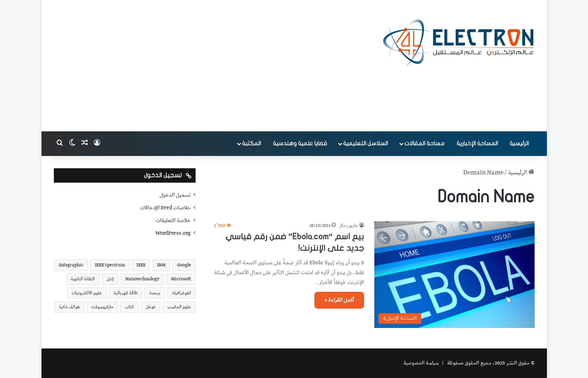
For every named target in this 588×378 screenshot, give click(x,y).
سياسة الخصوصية (421, 363)
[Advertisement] (212, 66)
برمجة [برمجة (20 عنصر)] (155, 293)
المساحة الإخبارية (477, 143)
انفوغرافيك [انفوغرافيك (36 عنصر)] (181, 293)
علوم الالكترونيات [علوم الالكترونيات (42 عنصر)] (87, 293)
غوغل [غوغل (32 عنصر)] (151, 307)
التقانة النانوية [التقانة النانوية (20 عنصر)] (83, 279)
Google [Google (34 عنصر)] (184, 265)
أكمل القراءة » (339, 300)
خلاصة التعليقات (173, 220)
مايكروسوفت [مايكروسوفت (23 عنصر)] (102, 307)
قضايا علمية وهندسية (300, 143)
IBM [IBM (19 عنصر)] (161, 265)
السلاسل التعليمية (365, 143)
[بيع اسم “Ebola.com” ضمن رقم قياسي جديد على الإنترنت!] (454, 275)
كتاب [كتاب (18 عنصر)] (129, 307)
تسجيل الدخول (175, 195)
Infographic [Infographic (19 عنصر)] (71, 265)
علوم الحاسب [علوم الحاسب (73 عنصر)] (179, 307)
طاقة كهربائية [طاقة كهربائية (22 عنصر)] (126, 293)
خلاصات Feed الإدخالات (165, 208)
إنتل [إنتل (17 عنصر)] (110, 279)
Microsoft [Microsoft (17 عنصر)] (181, 279)
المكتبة (251, 143)
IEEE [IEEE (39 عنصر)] (141, 265)
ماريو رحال (348, 226)
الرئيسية (519, 143)
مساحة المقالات (424, 143)
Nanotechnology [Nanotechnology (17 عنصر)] (142, 279)
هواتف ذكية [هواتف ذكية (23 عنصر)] (69, 307)
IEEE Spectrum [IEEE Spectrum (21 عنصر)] (110, 265)
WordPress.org (173, 233)
